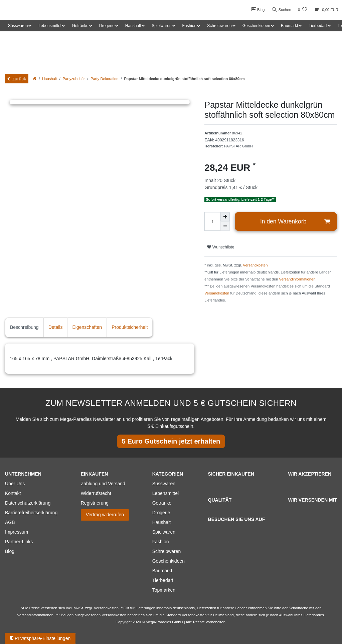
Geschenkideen (168, 561)
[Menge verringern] (225, 226)
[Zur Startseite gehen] (35, 79)
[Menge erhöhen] (225, 217)
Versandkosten (255, 265)
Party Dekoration (104, 79)
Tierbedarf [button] (318, 26)
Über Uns (15, 484)
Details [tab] (56, 327)
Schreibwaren (167, 551)
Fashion (161, 542)
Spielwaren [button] (161, 26)
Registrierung (95, 503)
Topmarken (164, 590)
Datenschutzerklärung (28, 503)
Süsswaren (164, 484)
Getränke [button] (80, 26)
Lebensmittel (165, 493)
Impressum (17, 532)
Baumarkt (162, 571)
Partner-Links (19, 542)
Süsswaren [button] (18, 26)
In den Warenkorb (295, 222)
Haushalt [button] (133, 26)
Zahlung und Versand (103, 484)
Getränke (162, 503)
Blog (256, 9)
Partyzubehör (74, 79)
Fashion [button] (190, 26)
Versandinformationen (297, 279)
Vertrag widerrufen (105, 515)
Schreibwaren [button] (219, 26)
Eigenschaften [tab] (87, 327)
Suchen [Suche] (281, 10)
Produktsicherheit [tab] (130, 327)
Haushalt (49, 79)
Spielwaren (164, 532)
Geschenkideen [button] (256, 26)
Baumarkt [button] (289, 26)
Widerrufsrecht (96, 493)
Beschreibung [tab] (24, 327)
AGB (10, 522)
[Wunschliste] (302, 10)
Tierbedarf (163, 580)
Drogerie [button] (107, 26)
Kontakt (13, 493)
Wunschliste (221, 247)
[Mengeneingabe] (212, 221)
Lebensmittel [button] (50, 26)
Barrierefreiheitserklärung (31, 513)
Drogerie (161, 513)
